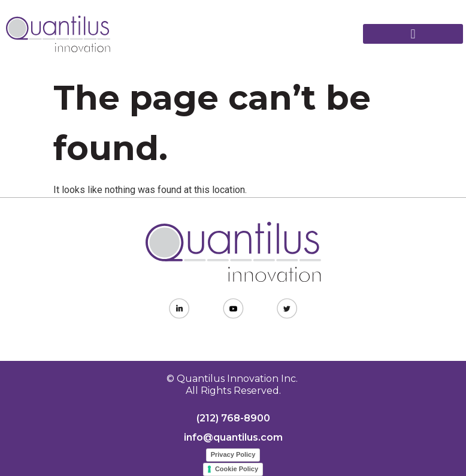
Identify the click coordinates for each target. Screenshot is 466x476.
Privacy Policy (233, 454)
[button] (413, 34)
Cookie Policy (237, 469)
